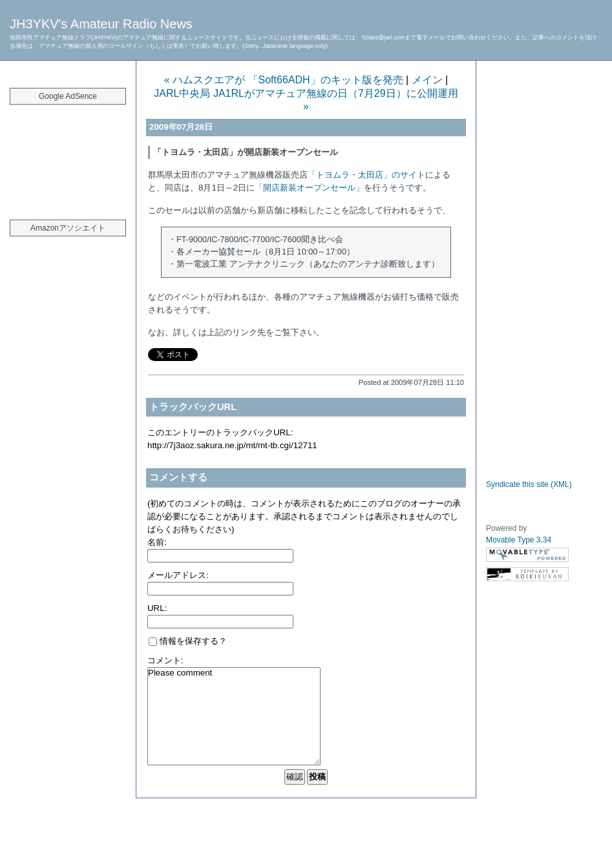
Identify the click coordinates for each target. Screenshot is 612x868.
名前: (157, 542)
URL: (157, 608)
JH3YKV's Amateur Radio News (101, 24)
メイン (427, 80)
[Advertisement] (68, 155)
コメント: (165, 660)
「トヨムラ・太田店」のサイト (366, 175)
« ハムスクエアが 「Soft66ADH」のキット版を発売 (284, 80)
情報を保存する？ (188, 641)
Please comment (234, 716)
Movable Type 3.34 (519, 540)
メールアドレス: (178, 575)
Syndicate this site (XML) (529, 484)
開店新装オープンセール (309, 188)
